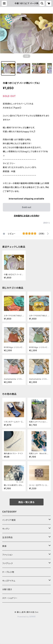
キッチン (6, 529)
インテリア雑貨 (9, 520)
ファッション (7, 555)
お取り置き (7, 589)
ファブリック (8, 563)
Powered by (27, 617)
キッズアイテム (9, 581)
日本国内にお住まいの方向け (27, 216)
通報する (47, 223)
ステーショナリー (10, 598)
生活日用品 (7, 537)
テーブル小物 (8, 572)
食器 (4, 546)
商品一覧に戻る (27, 502)
